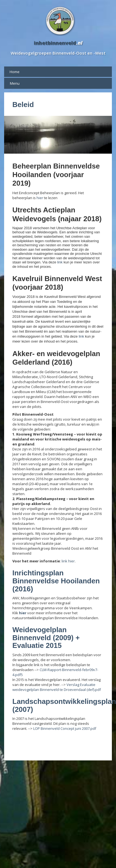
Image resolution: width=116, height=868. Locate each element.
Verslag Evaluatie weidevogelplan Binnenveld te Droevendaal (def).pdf (57, 687)
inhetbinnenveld (55, 43)
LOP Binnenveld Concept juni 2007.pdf (65, 728)
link (60, 262)
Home (15, 72)
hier (40, 198)
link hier (68, 561)
